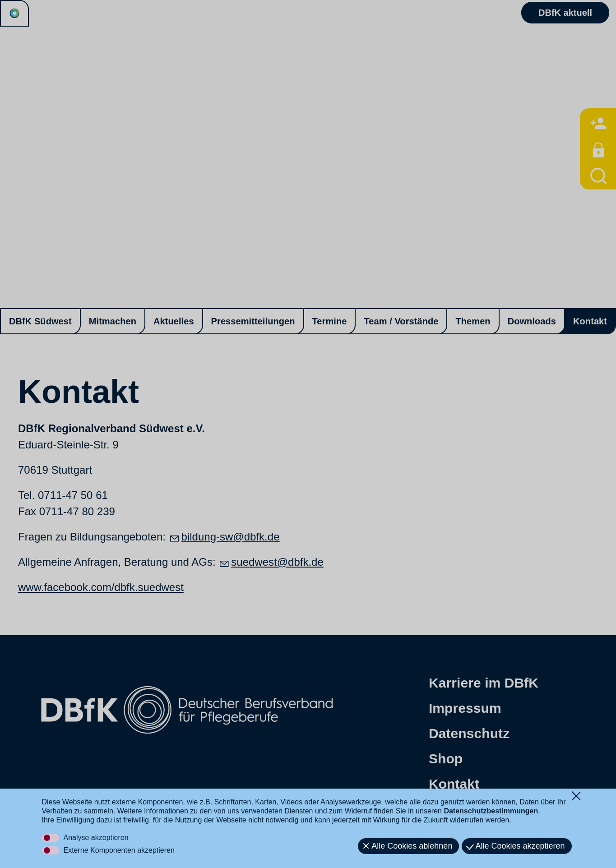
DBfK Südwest (40, 321)
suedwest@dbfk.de (277, 562)
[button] (95, 821)
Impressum (465, 708)
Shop (446, 759)
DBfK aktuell (565, 13)
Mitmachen (113, 321)
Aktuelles (174, 321)
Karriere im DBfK (484, 683)
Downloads (532, 321)
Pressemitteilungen (253, 321)
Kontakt (590, 321)
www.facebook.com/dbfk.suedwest (101, 587)
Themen (473, 321)
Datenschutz (469, 733)
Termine (330, 321)
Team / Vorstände (401, 321)
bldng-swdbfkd (231, 537)
